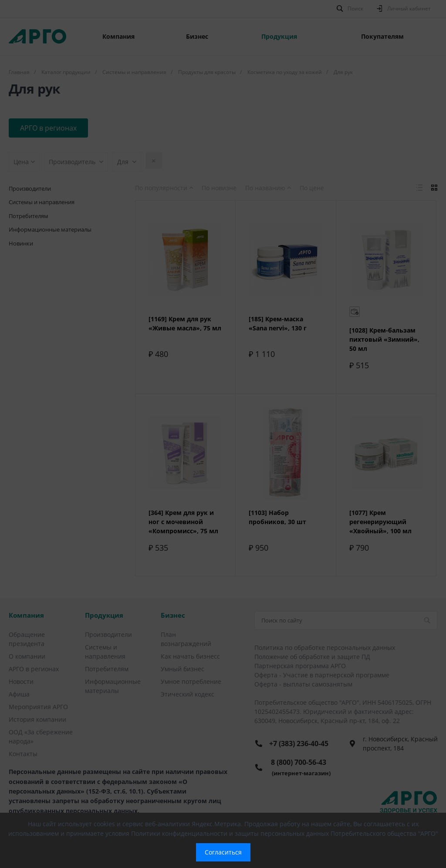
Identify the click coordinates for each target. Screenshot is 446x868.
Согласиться (223, 852)
